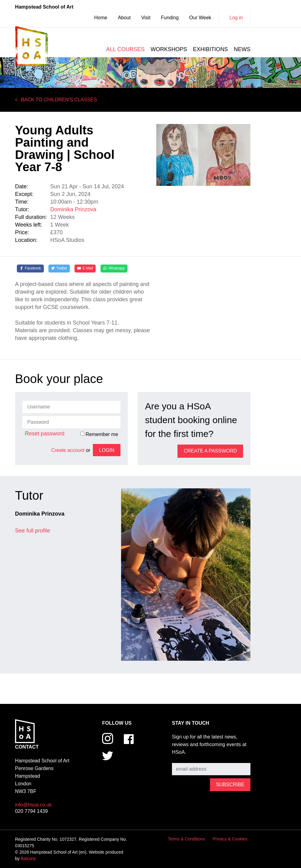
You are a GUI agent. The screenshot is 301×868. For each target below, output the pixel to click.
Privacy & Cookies (230, 839)
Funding (170, 18)
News (242, 49)
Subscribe (183, 759)
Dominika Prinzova (73, 209)
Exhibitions (211, 49)
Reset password (45, 434)
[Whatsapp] (114, 269)
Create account (68, 450)
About (124, 18)
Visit (146, 18)
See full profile (32, 531)
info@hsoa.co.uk (33, 805)
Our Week (200, 18)
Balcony (29, 859)
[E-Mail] (85, 269)
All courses (125, 49)
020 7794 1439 (31, 811)
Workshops (169, 49)
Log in (236, 18)
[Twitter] (59, 269)
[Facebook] (30, 269)
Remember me (99, 434)
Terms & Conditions (187, 839)
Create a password (210, 451)
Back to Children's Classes (59, 100)
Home (101, 18)
